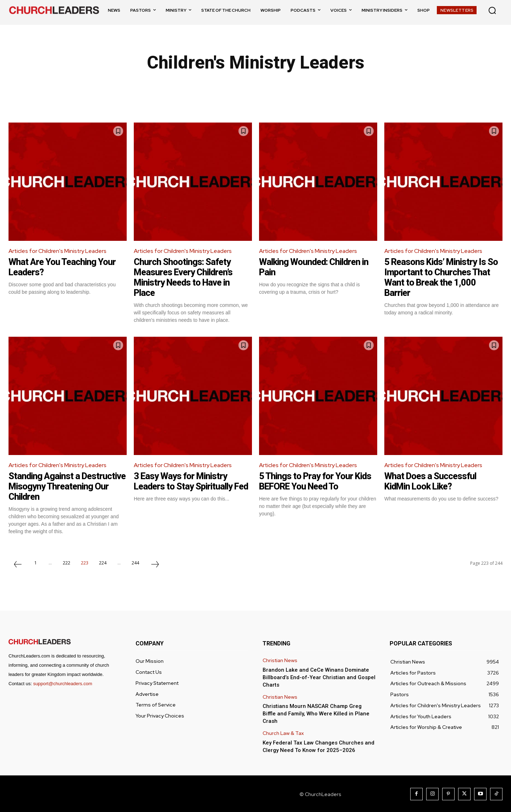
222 (67, 562)
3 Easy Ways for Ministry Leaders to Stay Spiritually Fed (185, 486)
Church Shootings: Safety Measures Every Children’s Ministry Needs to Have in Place (185, 277)
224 (103, 562)
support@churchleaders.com (62, 683)
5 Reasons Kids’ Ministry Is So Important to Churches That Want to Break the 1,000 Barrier (443, 277)
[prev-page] (18, 564)
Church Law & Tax (283, 733)
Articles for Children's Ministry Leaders (58, 251)
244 (135, 562)
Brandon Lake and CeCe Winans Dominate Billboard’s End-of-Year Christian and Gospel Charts (319, 677)
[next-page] (155, 564)
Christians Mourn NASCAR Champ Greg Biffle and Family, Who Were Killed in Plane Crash (316, 713)
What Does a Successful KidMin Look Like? (431, 481)
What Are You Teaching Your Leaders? (63, 267)
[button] (492, 10)
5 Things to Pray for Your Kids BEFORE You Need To (316, 481)
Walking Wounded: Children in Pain (316, 267)
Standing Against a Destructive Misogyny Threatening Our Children (57, 486)
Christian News (280, 660)
